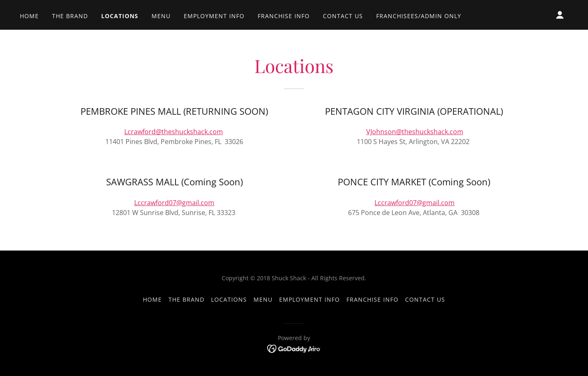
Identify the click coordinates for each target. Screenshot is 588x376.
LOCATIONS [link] (120, 16)
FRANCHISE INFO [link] (284, 16)
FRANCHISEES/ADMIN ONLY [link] (419, 16)
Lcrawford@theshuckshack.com (174, 132)
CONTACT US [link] (343, 16)
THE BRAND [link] (70, 16)
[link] (294, 348)
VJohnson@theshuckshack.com (415, 132)
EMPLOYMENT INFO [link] (214, 16)
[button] (560, 15)
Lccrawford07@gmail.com (174, 203)
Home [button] (152, 299)
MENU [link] (161, 16)
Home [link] (29, 16)
